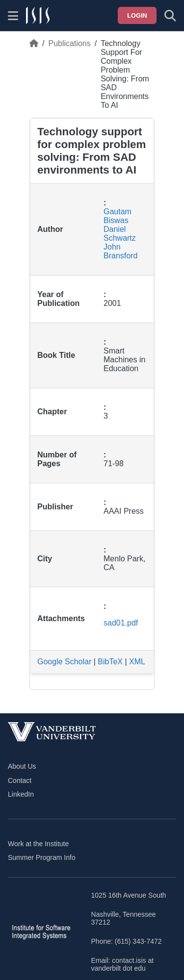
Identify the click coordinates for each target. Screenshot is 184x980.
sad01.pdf (121, 623)
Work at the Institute (38, 844)
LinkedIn (21, 794)
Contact (20, 780)
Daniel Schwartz (120, 234)
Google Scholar (64, 662)
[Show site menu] (13, 16)
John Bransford (120, 251)
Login (137, 15)
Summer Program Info (42, 857)
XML (137, 662)
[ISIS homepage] (38, 16)
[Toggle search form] (170, 16)
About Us (22, 766)
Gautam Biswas (118, 216)
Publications (69, 43)
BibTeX (110, 662)
